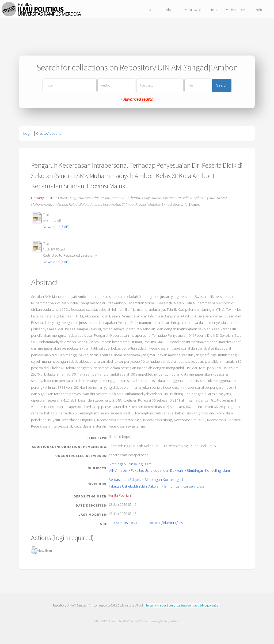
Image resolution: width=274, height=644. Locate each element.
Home (153, 10)
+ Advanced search (137, 99)
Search (222, 85)
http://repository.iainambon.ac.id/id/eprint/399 (146, 523)
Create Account (48, 133)
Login (28, 133)
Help (213, 10)
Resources (238, 10)
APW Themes (130, 621)
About (171, 10)
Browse (195, 10)
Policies (261, 10)
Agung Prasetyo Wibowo (166, 621)
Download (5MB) (56, 227)
